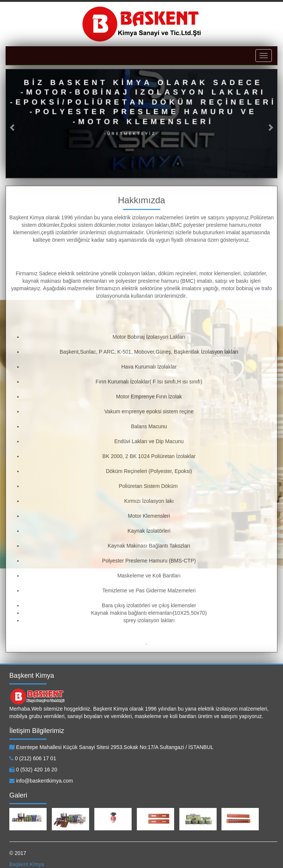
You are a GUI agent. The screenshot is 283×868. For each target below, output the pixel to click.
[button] (13, 124)
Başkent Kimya (27, 864)
